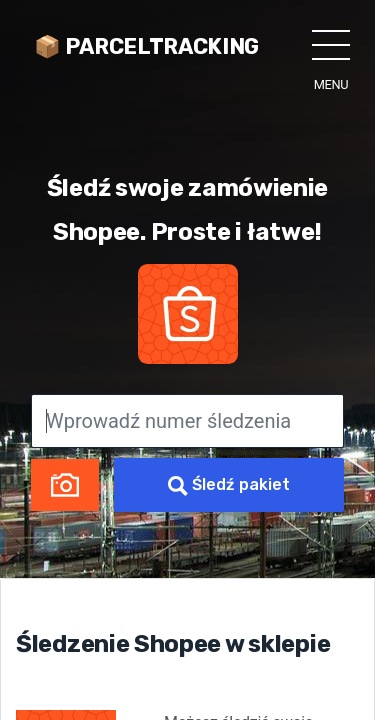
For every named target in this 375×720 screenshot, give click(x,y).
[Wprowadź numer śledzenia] (187, 421)
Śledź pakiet (229, 485)
